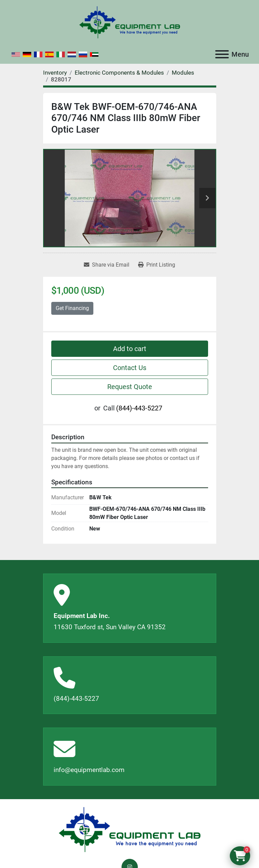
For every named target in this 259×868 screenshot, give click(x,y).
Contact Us (130, 368)
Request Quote (130, 387)
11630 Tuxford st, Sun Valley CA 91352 (110, 627)
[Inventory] (55, 73)
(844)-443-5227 (139, 408)
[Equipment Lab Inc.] (130, 829)
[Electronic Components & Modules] (119, 73)
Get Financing (72, 308)
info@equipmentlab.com (89, 770)
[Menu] (222, 54)
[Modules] (183, 73)
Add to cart (130, 349)
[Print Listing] (157, 265)
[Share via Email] (107, 265)
